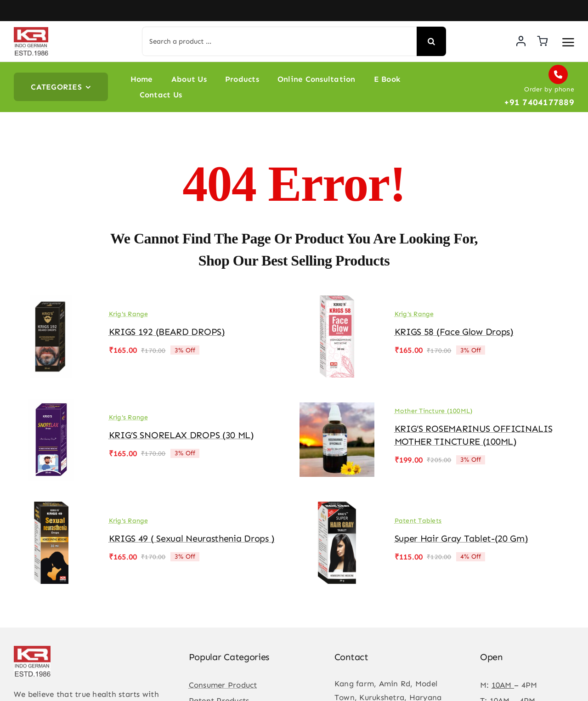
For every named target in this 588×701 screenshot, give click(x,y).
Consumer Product (223, 685)
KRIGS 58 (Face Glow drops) (454, 332)
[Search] (431, 41)
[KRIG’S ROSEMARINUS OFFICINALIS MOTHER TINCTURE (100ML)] (337, 405)
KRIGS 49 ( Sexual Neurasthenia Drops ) (192, 538)
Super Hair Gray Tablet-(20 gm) (461, 538)
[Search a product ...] (279, 41)
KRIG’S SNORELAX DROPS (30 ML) (181, 435)
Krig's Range (129, 314)
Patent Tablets (418, 521)
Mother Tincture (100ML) (434, 411)
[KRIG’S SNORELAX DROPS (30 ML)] (51, 405)
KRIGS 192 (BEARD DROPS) (167, 332)
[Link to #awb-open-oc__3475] (568, 42)
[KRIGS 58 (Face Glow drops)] (337, 302)
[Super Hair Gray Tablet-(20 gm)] (337, 508)
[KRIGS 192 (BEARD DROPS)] (51, 302)
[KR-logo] (31, 31)
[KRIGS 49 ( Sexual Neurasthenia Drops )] (51, 508)
